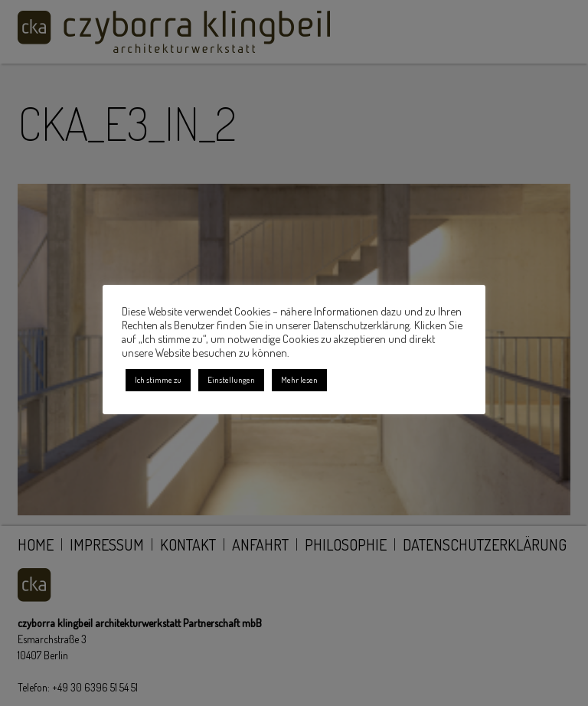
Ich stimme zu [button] (158, 380)
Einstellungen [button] (231, 380)
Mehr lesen (299, 380)
